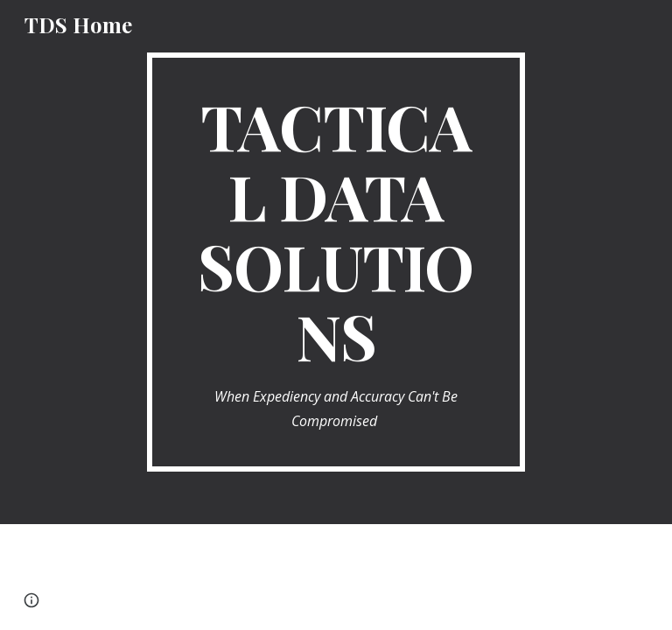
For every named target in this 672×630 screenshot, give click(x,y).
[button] (31, 600)
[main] (336, 262)
